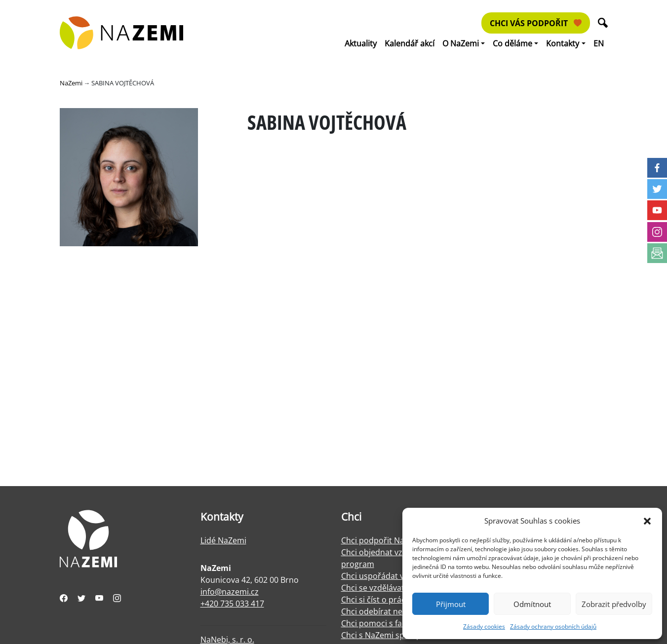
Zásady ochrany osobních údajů (553, 626)
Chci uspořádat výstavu (385, 576)
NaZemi (71, 83)
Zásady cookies (484, 626)
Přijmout (451, 604)
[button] (647, 521)
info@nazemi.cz (230, 592)
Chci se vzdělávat (373, 588)
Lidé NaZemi (223, 540)
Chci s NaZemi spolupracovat (395, 635)
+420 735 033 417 (232, 604)
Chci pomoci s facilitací (383, 623)
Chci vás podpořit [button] (536, 23)
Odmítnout (532, 604)
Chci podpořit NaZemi (382, 540)
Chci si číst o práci (374, 600)
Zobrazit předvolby (614, 604)
